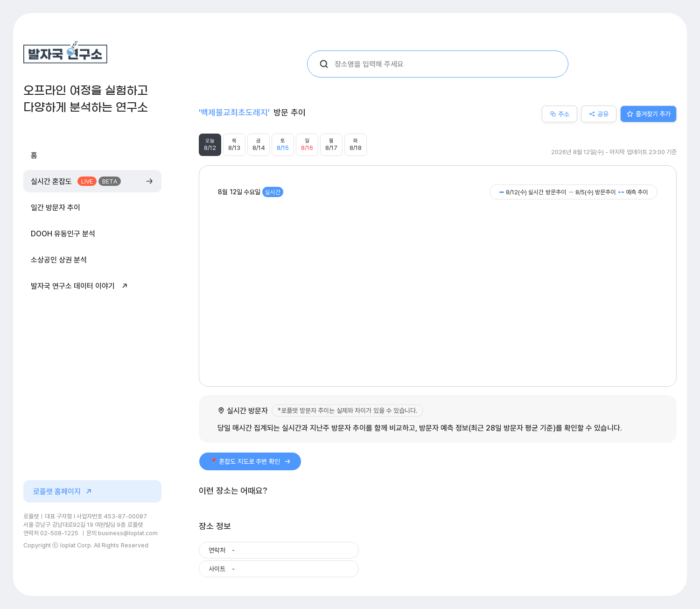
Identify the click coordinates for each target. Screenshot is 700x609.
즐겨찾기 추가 (649, 114)
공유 (599, 114)
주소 (560, 114)
